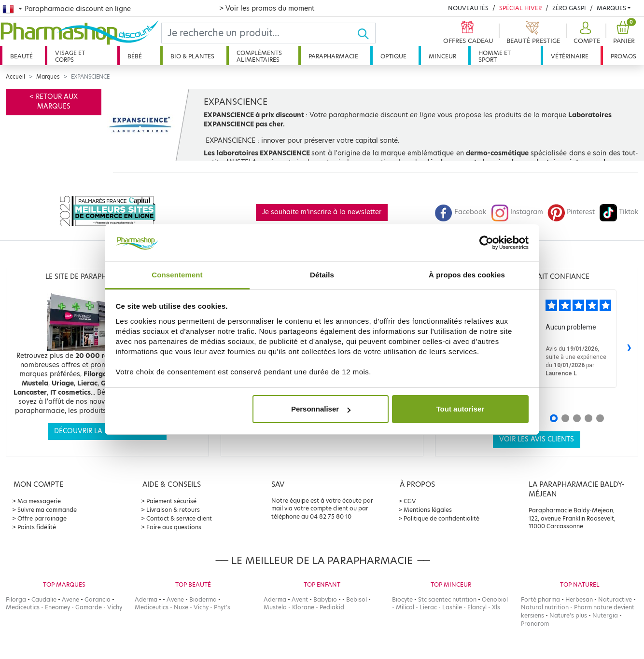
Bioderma (203, 599)
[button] (586, 33)
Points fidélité (37, 527)
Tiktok (619, 212)
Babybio (325, 599)
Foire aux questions (174, 527)
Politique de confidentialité (441, 518)
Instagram (517, 212)
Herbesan (579, 599)
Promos (623, 56)
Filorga (16, 599)
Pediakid (332, 607)
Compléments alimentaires (259, 56)
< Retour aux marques (54, 102)
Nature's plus (568, 615)
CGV (410, 501)
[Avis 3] (577, 418)
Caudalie (44, 599)
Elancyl (477, 607)
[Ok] (366, 33)
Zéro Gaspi (569, 8)
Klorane (303, 607)
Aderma (146, 599)
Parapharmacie (333, 56)
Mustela (275, 607)
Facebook (461, 212)
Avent (300, 599)
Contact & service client (179, 518)
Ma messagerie (39, 501)
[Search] (259, 33)
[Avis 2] (565, 418)
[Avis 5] (600, 418)
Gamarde (89, 607)
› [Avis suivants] (629, 347)
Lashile (452, 607)
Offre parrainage (42, 518)
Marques (611, 8)
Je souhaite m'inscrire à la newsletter (322, 212)
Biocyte (402, 599)
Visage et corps (70, 56)
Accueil (15, 77)
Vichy (115, 607)
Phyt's (222, 607)
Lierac (428, 607)
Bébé (135, 56)
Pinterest (571, 212)
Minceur (442, 56)
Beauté (21, 56)
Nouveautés (468, 8)
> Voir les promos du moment (267, 8)
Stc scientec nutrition (447, 599)
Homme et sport (495, 56)
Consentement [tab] (177, 275)
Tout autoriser (461, 409)
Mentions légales (428, 510)
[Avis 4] (588, 418)
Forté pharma (540, 599)
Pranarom (535, 624)
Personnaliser (321, 409)
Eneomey (57, 607)
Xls (496, 607)
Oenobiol (495, 599)
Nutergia (605, 615)
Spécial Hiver (520, 8)
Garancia (98, 599)
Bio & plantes (192, 56)
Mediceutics (23, 607)
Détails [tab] (322, 275)
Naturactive (615, 599)
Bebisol (357, 599)
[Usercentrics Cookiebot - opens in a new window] (486, 243)
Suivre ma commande (47, 510)
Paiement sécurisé (171, 501)
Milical (405, 607)
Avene (70, 599)
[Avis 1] (554, 418)
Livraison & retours (173, 510)
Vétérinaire (570, 56)
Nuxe (181, 607)
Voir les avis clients (537, 439)
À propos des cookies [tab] (467, 275)
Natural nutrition (545, 607)
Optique (393, 56)
